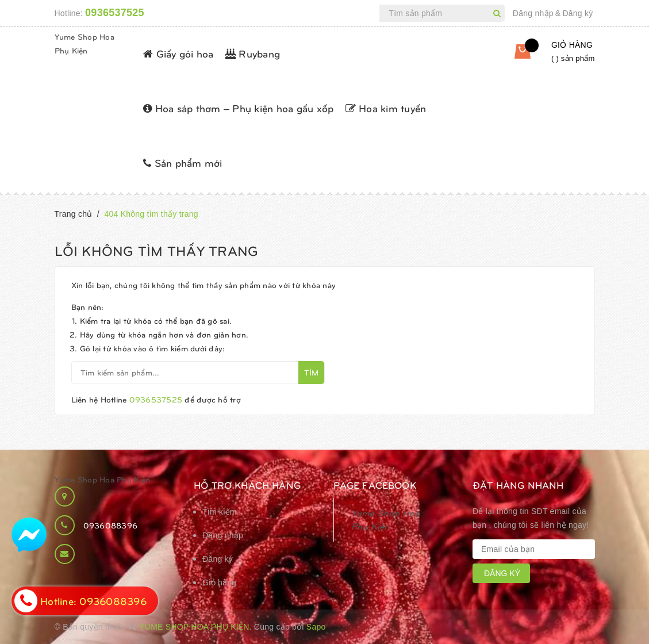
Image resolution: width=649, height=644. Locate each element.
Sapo (316, 627)
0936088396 (111, 525)
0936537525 (115, 13)
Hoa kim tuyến (386, 108)
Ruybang (253, 53)
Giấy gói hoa (178, 53)
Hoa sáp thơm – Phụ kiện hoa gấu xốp (238, 108)
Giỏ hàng (219, 582)
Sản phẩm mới (183, 162)
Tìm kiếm (220, 512)
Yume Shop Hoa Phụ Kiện (103, 479)
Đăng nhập (533, 13)
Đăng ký (577, 13)
